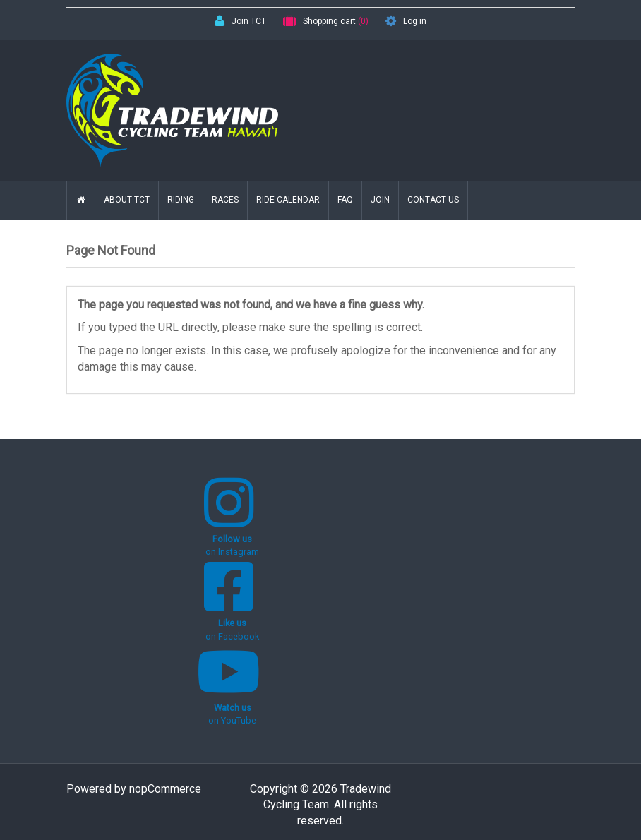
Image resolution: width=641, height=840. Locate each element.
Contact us (433, 200)
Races (225, 200)
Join (380, 200)
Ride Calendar (288, 200)
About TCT (127, 200)
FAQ (345, 200)
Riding (181, 200)
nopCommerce (165, 789)
